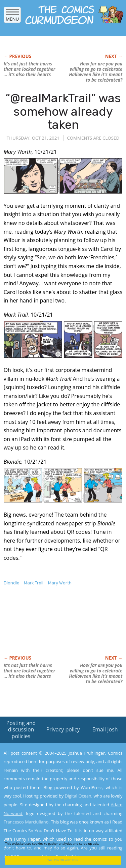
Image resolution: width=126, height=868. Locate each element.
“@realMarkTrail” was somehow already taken (63, 111)
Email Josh (105, 729)
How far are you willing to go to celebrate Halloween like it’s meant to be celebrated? (96, 72)
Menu (12, 17)
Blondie (12, 583)
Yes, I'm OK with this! (63, 860)
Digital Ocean (78, 796)
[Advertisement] (57, 628)
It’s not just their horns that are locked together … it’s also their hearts (30, 69)
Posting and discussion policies (21, 729)
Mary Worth (60, 583)
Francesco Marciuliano (26, 822)
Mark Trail (34, 583)
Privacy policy (63, 729)
